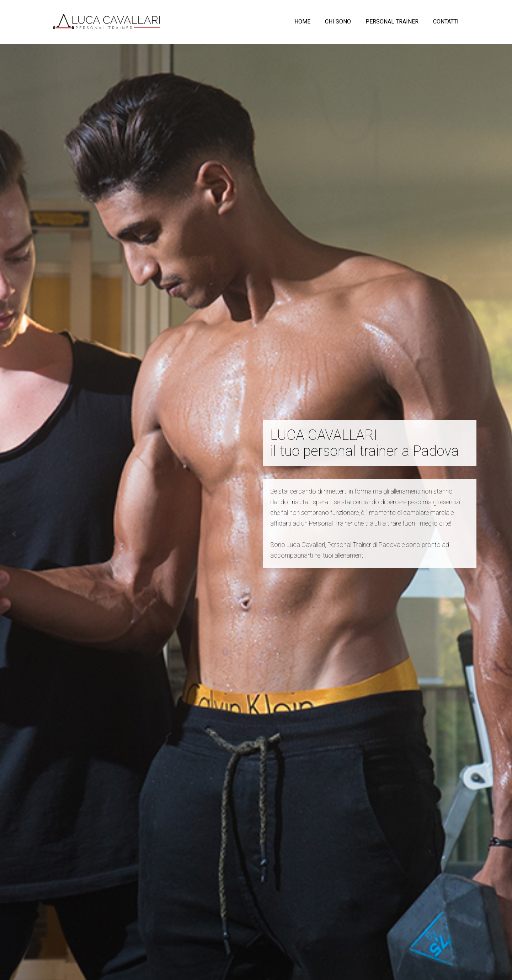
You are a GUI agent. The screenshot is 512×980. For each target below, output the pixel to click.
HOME (302, 22)
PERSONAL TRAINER (392, 22)
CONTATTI (446, 22)
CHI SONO (338, 22)
